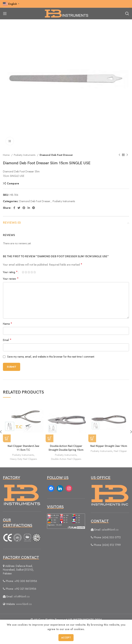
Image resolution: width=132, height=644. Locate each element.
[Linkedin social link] (29, 208)
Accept (66, 638)
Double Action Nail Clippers (66, 459)
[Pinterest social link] (24, 208)
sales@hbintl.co (110, 530)
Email (7, 340)
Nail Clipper (120, 451)
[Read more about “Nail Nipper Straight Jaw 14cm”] (92, 438)
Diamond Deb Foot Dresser (56, 155)
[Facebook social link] (14, 208)
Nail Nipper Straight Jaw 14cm (109, 446)
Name (8, 324)
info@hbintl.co (22, 596)
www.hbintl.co (24, 604)
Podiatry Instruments (25, 155)
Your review (11, 279)
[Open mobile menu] (5, 14)
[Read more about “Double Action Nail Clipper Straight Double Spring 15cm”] (49, 438)
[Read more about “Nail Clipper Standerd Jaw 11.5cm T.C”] (7, 438)
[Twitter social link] (19, 208)
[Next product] (127, 155)
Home (7, 155)
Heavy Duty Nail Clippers (23, 459)
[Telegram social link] (34, 208)
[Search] (127, 14)
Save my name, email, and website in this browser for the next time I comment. (51, 357)
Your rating (10, 272)
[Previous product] (119, 155)
